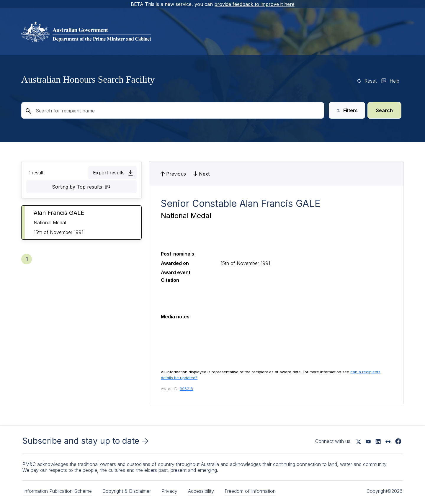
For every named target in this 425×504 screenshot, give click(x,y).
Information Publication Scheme (58, 491)
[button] (112, 173)
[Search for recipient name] (173, 110)
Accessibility (201, 491)
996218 (186, 389)
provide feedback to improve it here (254, 4)
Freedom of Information (250, 491)
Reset (371, 81)
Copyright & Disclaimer (127, 491)
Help (394, 81)
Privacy (169, 491)
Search (384, 110)
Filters (347, 110)
